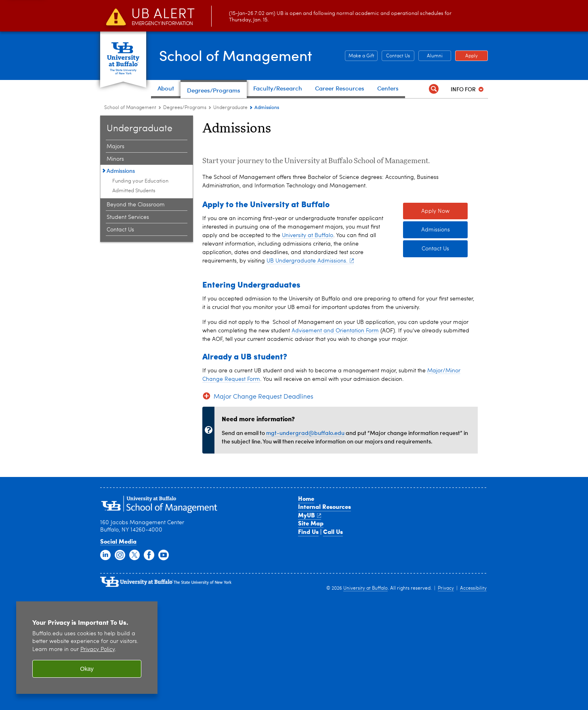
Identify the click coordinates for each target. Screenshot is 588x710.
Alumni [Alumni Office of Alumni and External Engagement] (430, 56)
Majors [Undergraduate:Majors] (115, 147)
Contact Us (435, 361)
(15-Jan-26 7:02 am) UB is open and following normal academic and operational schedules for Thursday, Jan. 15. (291, 17)
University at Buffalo (308, 347)
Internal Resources (324, 619)
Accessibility (473, 701)
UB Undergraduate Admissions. (310, 373)
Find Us (308, 643)
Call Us (333, 643)
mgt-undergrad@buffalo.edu (305, 545)
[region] (87, 648)
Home (306, 610)
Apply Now (435, 323)
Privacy (446, 701)
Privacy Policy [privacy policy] (98, 650)
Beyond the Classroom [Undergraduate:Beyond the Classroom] (136, 205)
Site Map (311, 635)
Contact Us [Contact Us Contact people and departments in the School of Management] (396, 56)
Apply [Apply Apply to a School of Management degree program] (466, 56)
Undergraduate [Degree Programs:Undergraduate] (230, 108)
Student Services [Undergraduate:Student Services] (128, 217)
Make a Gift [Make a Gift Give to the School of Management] (360, 56)
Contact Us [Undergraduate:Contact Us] (120, 230)
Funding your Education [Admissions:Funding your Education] (140, 181)
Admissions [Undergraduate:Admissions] (121, 171)
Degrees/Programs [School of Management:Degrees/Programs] (185, 108)
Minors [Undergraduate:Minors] (115, 159)
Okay (87, 669)
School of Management (238, 55)
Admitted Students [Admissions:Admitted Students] (134, 191)
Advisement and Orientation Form (335, 443)
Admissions (436, 342)
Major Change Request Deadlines (264, 509)
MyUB (310, 627)
